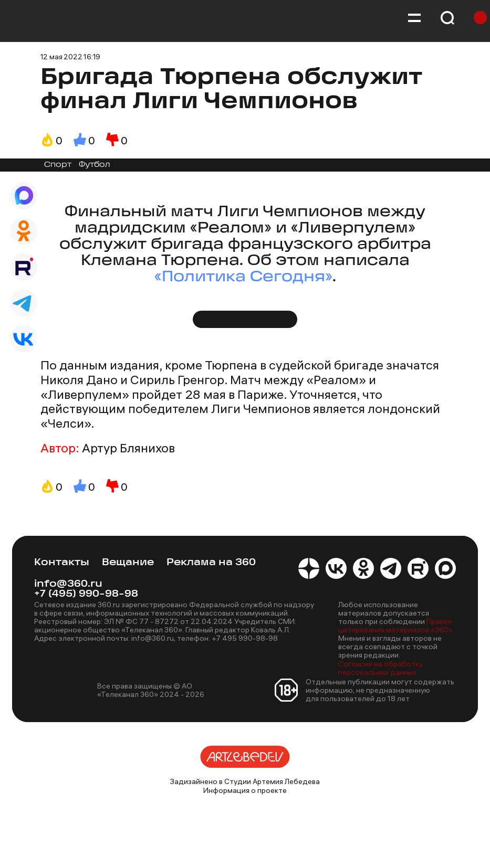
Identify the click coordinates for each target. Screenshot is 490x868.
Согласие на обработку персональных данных (380, 668)
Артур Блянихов (128, 448)
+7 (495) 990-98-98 (86, 594)
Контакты (62, 563)
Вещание (128, 563)
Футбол (95, 165)
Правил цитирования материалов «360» (395, 626)
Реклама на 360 (211, 563)
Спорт (58, 165)
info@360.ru (68, 584)
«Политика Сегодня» (243, 277)
